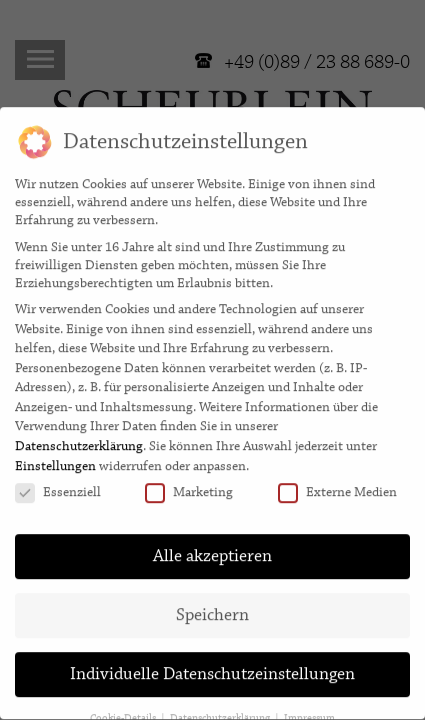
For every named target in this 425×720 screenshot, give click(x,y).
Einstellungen (55, 459)
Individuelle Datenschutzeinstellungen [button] (212, 667)
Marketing (189, 485)
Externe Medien (337, 485)
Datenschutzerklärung (79, 439)
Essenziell (58, 485)
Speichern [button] (212, 608)
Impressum (309, 710)
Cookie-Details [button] (124, 710)
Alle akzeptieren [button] (212, 549)
